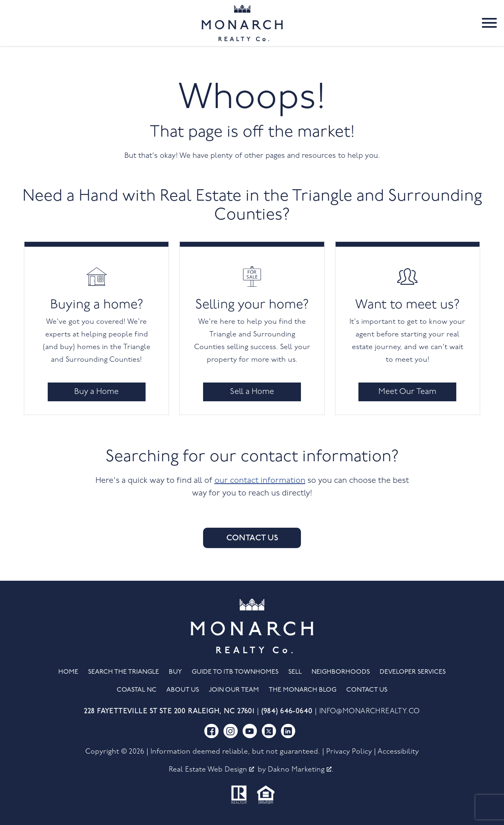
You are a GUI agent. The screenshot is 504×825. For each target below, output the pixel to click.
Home (68, 672)
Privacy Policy (349, 752)
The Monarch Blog (303, 690)
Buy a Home (96, 392)
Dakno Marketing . (301, 770)
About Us (183, 690)
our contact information (260, 481)
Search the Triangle (124, 672)
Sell (295, 672)
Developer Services (413, 672)
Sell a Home (252, 392)
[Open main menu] (489, 23)
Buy (175, 672)
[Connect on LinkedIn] (288, 731)
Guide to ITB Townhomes (235, 672)
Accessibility (398, 752)
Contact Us (252, 538)
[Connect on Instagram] (231, 731)
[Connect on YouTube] (250, 731)
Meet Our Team (407, 392)
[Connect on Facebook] (211, 731)
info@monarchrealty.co (370, 711)
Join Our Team (234, 690)
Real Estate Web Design (211, 770)
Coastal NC (137, 690)
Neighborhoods (341, 672)
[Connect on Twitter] (269, 731)
